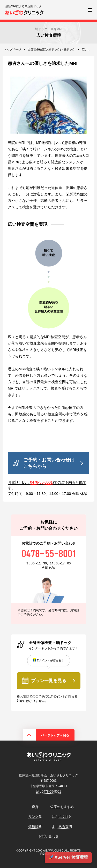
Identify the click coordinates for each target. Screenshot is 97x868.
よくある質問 (62, 826)
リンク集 (35, 817)
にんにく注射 (62, 817)
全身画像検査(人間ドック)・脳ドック (51, 49)
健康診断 (35, 826)
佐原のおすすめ (62, 807)
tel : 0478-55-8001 (48, 792)
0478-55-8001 (41, 482)
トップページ (12, 49)
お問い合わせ (49, 836)
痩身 (35, 807)
